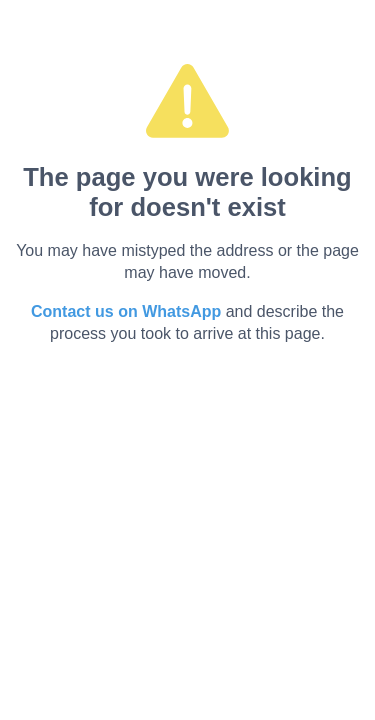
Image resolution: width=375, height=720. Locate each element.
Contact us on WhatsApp (126, 311)
